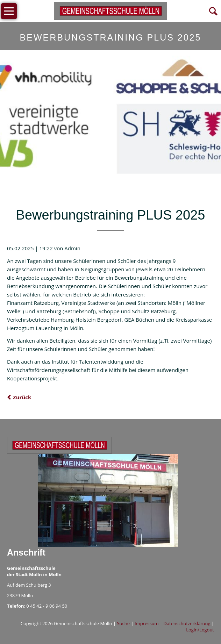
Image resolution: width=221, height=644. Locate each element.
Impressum (147, 623)
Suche (123, 623)
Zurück (22, 397)
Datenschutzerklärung (187, 623)
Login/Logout (200, 630)
